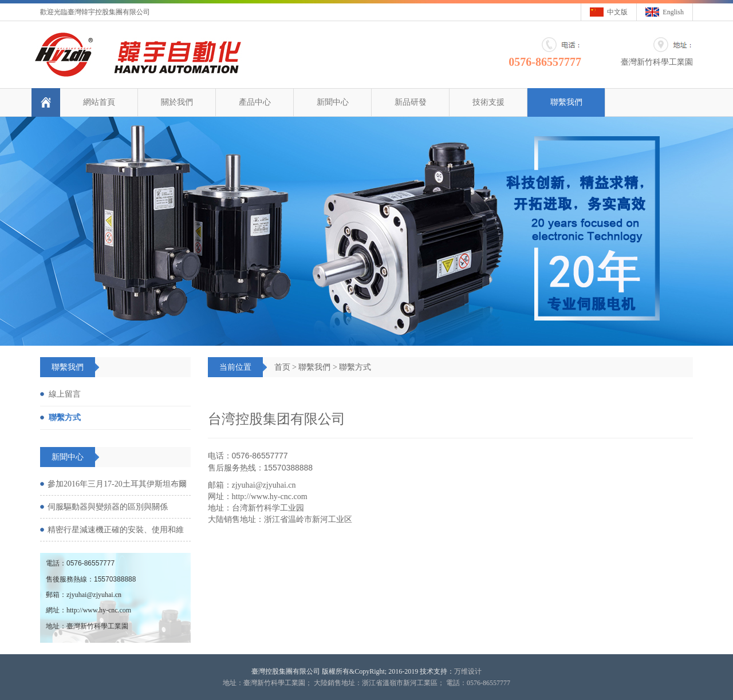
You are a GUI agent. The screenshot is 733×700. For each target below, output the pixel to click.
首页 (282, 367)
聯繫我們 (566, 102)
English (673, 12)
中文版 (617, 12)
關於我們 (177, 102)
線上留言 (65, 394)
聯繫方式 (355, 367)
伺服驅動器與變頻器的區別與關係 (108, 507)
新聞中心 (333, 102)
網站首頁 (99, 102)
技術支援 (488, 102)
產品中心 (255, 102)
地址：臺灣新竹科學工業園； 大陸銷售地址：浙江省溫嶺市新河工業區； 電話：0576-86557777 (366, 683)
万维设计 (468, 671)
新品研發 (411, 102)
